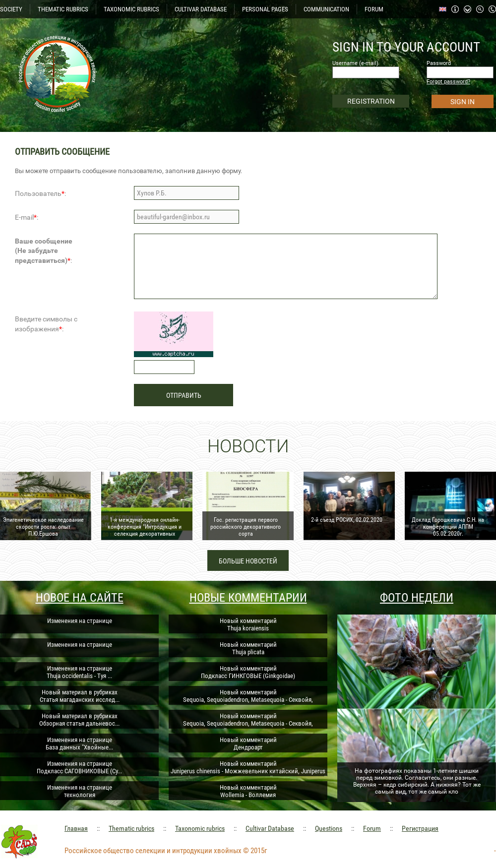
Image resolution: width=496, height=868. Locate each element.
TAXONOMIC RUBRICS (131, 9)
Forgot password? (448, 82)
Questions (329, 828)
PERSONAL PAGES (265, 9)
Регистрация (420, 828)
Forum (372, 828)
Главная (76, 828)
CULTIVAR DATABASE (201, 9)
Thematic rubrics (131, 828)
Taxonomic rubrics (200, 828)
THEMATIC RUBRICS (63, 9)
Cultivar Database (270, 828)
